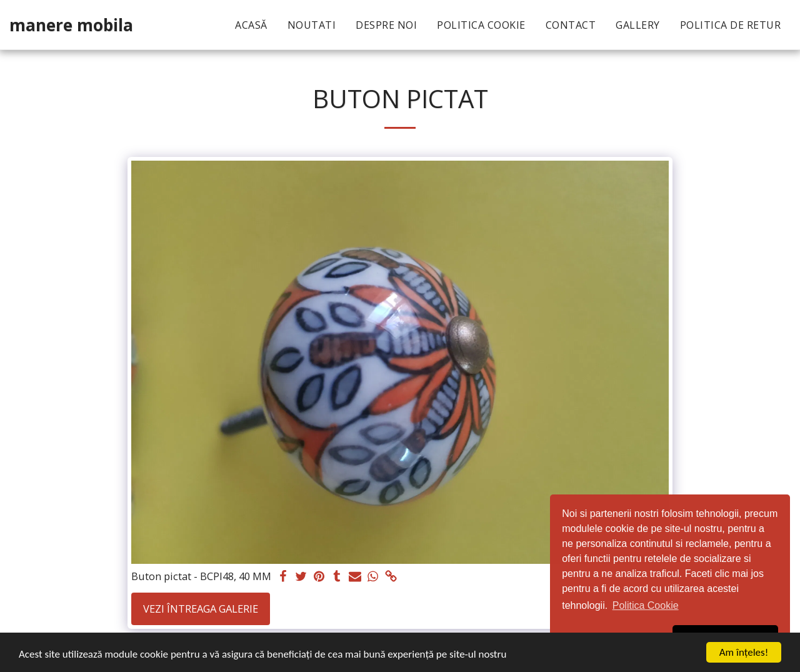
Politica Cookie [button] (646, 605)
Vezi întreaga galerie (201, 609)
